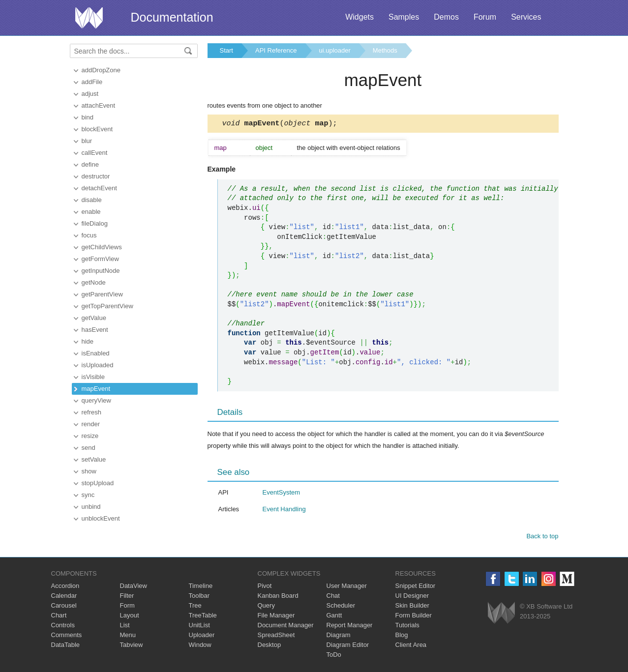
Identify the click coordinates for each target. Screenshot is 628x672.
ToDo (334, 656)
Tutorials (407, 627)
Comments (67, 636)
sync (88, 495)
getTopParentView (107, 306)
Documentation (172, 17)
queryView (96, 400)
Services (526, 17)
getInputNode (101, 271)
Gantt (334, 617)
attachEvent (99, 105)
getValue (94, 318)
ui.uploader (335, 50)
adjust (90, 94)
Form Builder (414, 617)
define (90, 164)
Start (226, 50)
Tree (195, 607)
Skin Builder (412, 607)
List (125, 627)
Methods (385, 50)
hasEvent (95, 330)
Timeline (201, 587)
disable (92, 200)
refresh (91, 412)
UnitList (199, 627)
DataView (134, 587)
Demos (446, 17)
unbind (91, 507)
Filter (127, 597)
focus (89, 235)
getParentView (102, 294)
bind (88, 117)
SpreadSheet (276, 636)
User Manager (347, 587)
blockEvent (97, 129)
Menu (128, 636)
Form (127, 607)
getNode (94, 282)
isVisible (93, 377)
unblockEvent (101, 518)
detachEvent (99, 188)
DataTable (66, 646)
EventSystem (282, 494)
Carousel (64, 607)
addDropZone (101, 70)
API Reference (276, 50)
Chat (333, 597)
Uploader (202, 636)
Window (200, 646)
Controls (63, 627)
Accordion (65, 587)
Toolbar (199, 597)
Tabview (132, 646)
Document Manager (286, 627)
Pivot (265, 587)
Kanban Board (278, 597)
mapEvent (96, 389)
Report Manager (350, 627)
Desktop (269, 646)
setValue (94, 459)
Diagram (339, 636)
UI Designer (412, 597)
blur (87, 141)
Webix (501, 614)
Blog (402, 636)
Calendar (64, 597)
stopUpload (98, 483)
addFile (92, 82)
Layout (130, 617)
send (89, 448)
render (91, 424)
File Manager (276, 617)
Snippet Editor (416, 587)
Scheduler (341, 607)
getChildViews (102, 247)
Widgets (359, 17)
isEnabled (96, 353)
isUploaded (98, 365)
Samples (404, 17)
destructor (96, 176)
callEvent (95, 153)
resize (90, 436)
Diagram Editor (348, 646)
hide (88, 341)
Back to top (542, 538)
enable (91, 212)
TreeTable (203, 617)
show (89, 471)
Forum (485, 17)
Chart (59, 617)
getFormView (100, 259)
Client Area (411, 646)
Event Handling (284, 511)
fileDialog (95, 223)
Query (266, 607)
